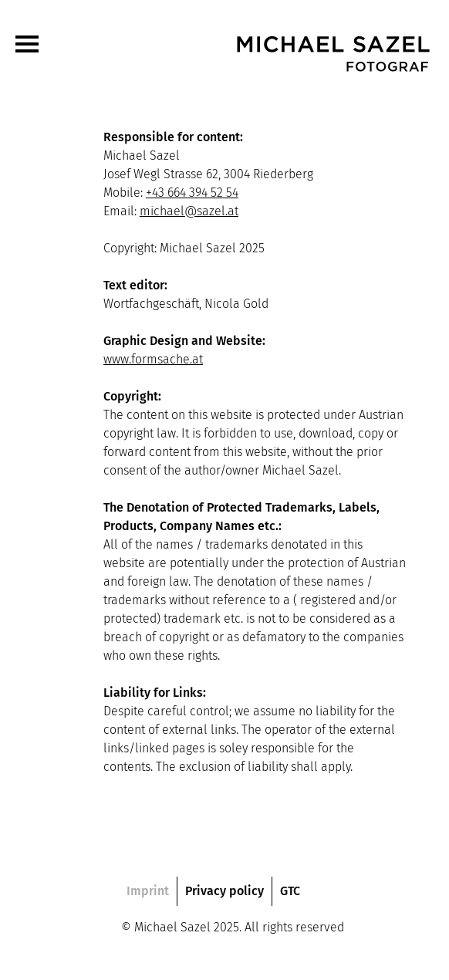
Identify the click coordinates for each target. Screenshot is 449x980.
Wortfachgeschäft (151, 304)
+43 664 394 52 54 (192, 193)
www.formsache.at (153, 359)
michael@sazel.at (189, 211)
